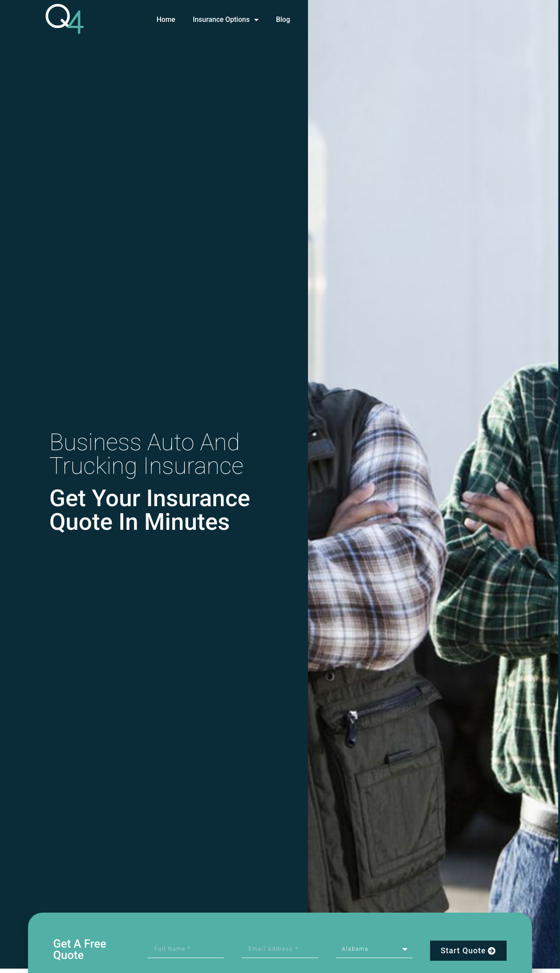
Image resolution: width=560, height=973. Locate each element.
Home (166, 19)
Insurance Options (226, 20)
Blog (283, 19)
